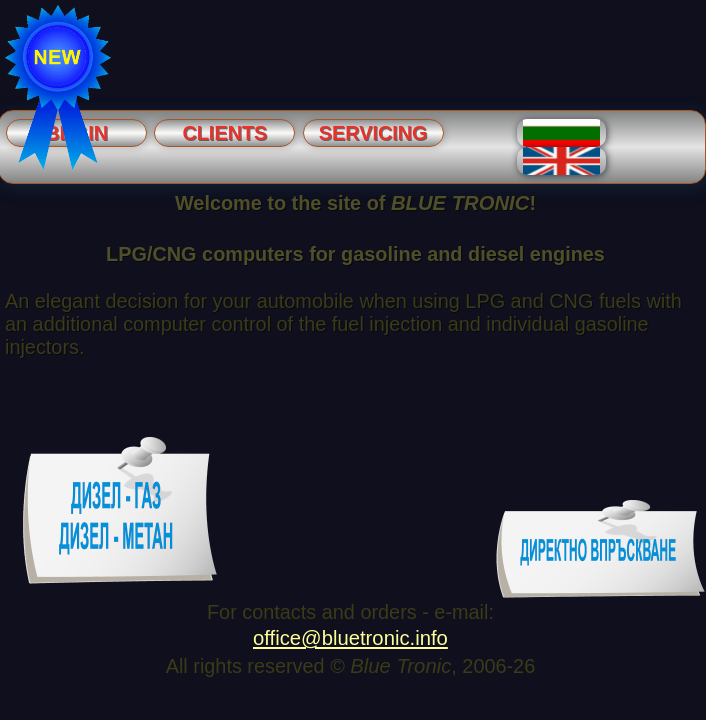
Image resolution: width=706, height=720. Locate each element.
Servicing (373, 133)
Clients (224, 133)
